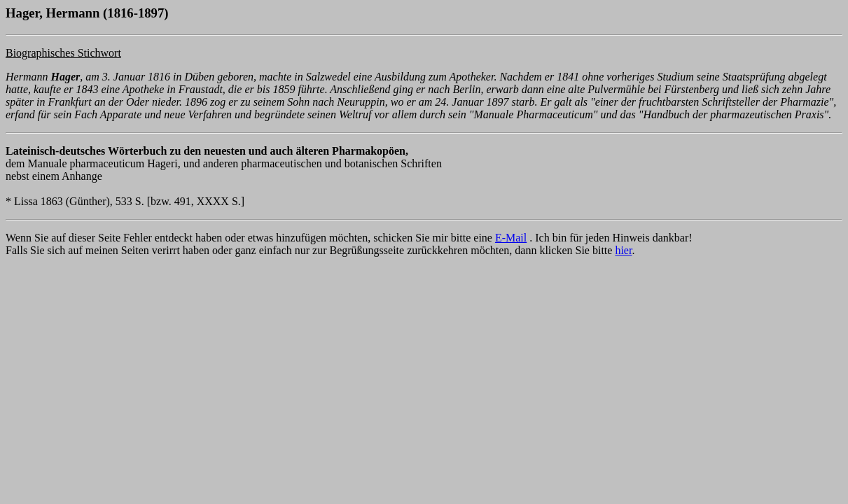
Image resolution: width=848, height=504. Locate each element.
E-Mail (511, 238)
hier (623, 250)
